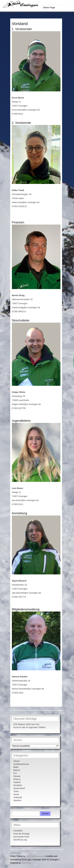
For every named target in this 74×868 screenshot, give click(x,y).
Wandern (17, 800)
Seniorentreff (19, 788)
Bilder (16, 767)
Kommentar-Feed (21, 837)
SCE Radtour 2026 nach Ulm (26, 724)
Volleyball (18, 797)
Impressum (15, 853)
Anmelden (18, 831)
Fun (15, 773)
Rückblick (18, 785)
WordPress (26, 863)
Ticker (16, 791)
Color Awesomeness (35, 856)
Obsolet (17, 776)
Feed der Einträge (21, 834)
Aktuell (16, 761)
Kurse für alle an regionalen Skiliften (29, 727)
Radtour (17, 779)
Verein (16, 794)
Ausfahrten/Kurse (21, 764)
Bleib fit (17, 770)
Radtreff (17, 782)
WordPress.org (20, 840)
